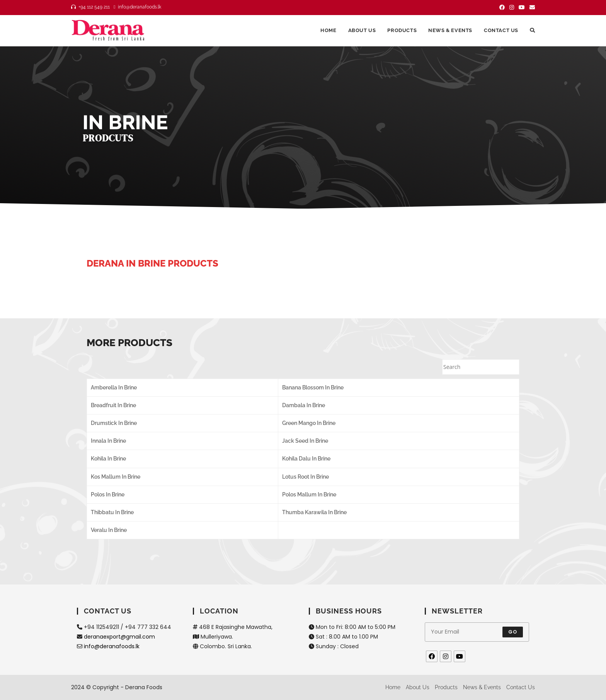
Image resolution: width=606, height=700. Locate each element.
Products (446, 687)
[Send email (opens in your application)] (531, 7)
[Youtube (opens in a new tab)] (522, 7)
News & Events (482, 687)
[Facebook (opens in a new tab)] (502, 7)
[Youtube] (460, 656)
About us (418, 687)
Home (393, 687)
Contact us (521, 687)
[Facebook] (432, 656)
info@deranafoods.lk (112, 646)
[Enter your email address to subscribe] (477, 632)
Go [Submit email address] (513, 632)
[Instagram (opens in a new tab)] (512, 7)
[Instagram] (446, 656)
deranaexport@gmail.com (119, 637)
